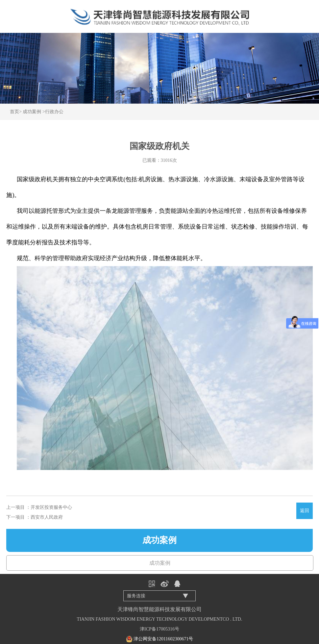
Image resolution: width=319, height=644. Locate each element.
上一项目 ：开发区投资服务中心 (39, 507)
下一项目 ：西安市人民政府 (35, 517)
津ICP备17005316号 (159, 629)
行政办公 (54, 112)
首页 (14, 112)
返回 (305, 511)
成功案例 (32, 112)
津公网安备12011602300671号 (163, 639)
